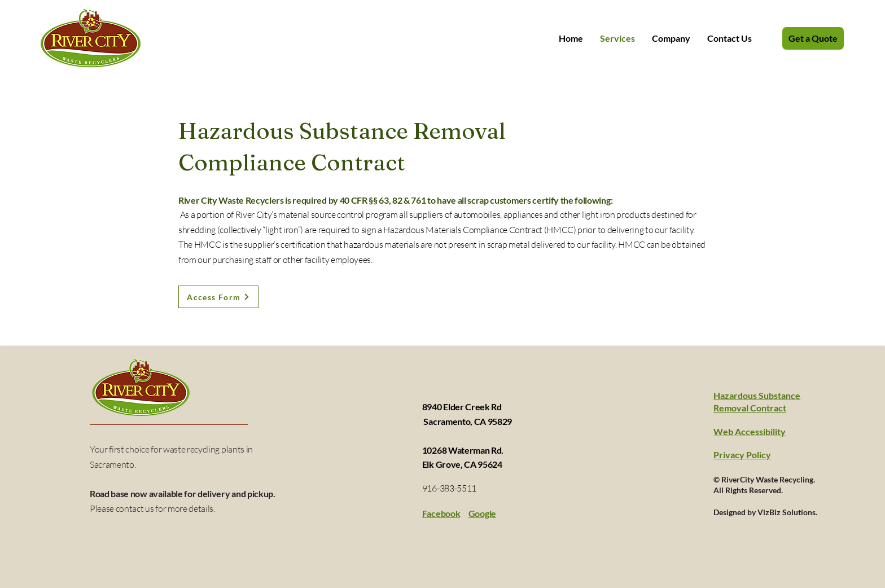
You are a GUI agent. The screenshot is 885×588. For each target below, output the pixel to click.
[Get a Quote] (813, 38)
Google (482, 513)
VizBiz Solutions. (787, 512)
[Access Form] (218, 297)
